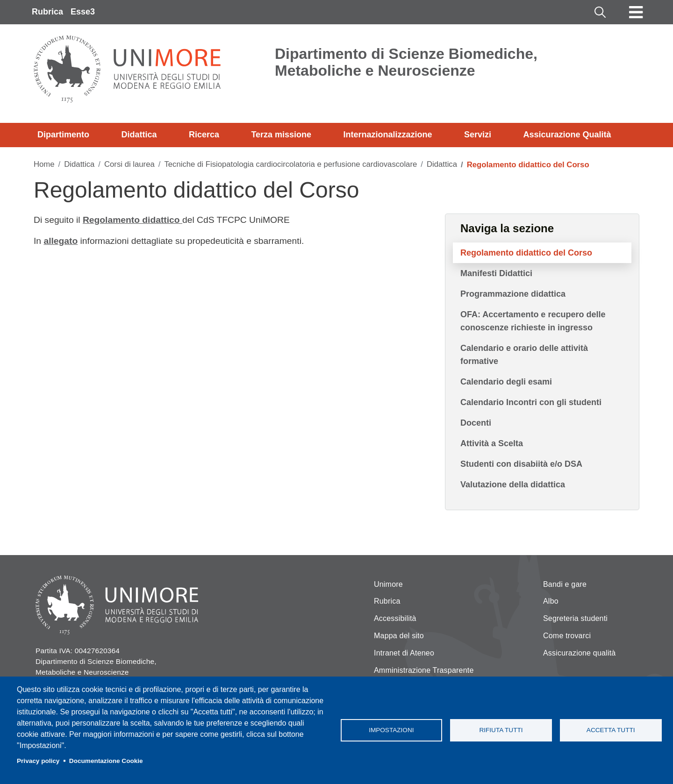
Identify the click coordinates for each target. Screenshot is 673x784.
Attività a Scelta (492, 443)
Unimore (388, 584)
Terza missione (281, 135)
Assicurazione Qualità (567, 135)
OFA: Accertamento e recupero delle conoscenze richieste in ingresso (533, 321)
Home (44, 164)
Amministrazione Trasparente (424, 670)
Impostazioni (391, 730)
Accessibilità (395, 618)
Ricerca (204, 135)
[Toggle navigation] (636, 12)
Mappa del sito (399, 636)
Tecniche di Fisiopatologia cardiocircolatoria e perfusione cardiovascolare (290, 164)
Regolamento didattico (132, 220)
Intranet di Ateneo (404, 653)
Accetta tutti (611, 730)
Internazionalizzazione (388, 135)
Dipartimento (63, 135)
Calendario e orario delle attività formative (524, 355)
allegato (61, 241)
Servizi (478, 135)
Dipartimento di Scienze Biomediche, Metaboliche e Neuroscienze (406, 62)
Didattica (139, 135)
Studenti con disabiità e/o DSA (521, 464)
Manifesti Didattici (496, 273)
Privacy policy (38, 761)
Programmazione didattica (513, 294)
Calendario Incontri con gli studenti (531, 402)
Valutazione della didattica (513, 485)
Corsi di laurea (129, 164)
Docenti (476, 423)
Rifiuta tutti (501, 730)
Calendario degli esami (506, 382)
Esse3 (83, 12)
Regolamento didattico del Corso (526, 253)
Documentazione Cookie (106, 761)
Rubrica (47, 12)
